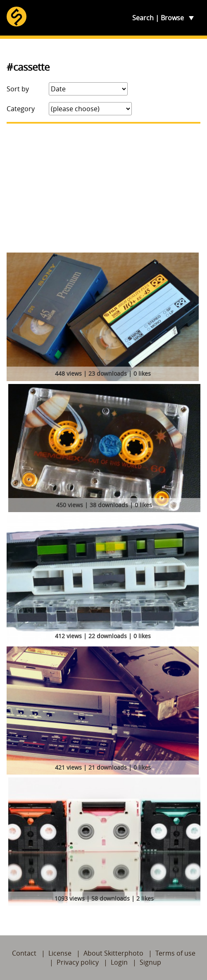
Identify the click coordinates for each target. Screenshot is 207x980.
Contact (24, 953)
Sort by (18, 89)
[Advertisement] (103, 188)
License (60, 953)
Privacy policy (78, 962)
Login (119, 962)
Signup (150, 962)
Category (21, 109)
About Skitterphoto (113, 953)
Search (143, 18)
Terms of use (175, 953)
